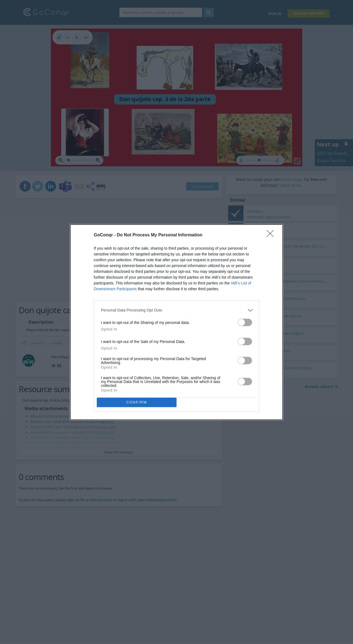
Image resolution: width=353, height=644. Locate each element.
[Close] (272, 235)
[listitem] (176, 310)
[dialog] (176, 322)
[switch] (245, 322)
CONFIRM (137, 402)
